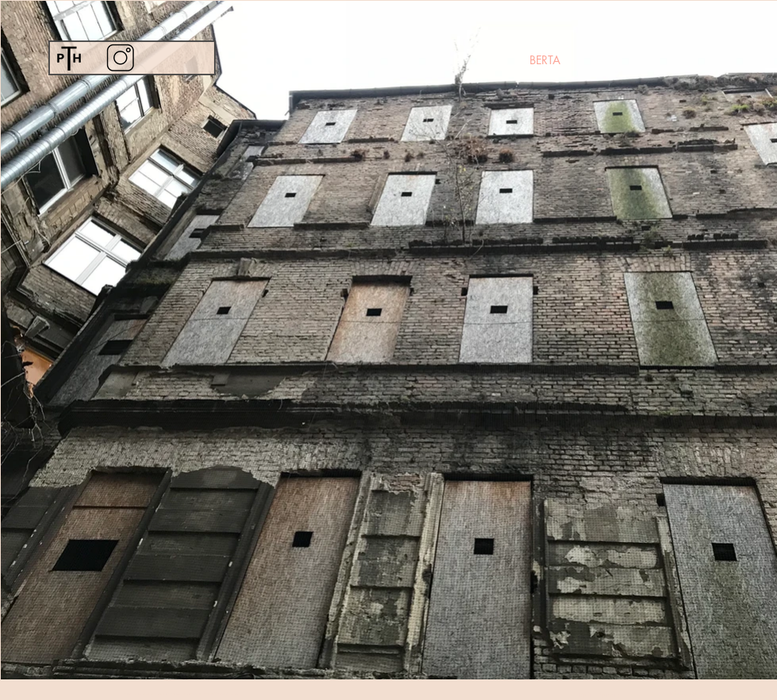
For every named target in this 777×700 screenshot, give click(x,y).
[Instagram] (120, 57)
